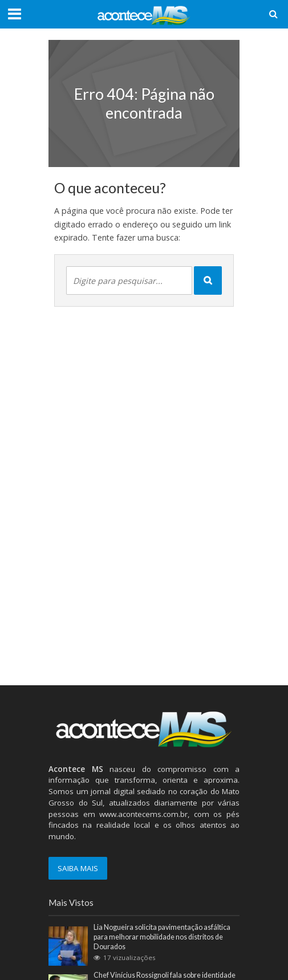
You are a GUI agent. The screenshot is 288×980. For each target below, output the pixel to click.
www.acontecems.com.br (143, 814)
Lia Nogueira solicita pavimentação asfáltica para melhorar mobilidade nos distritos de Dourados (162, 937)
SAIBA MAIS (78, 868)
